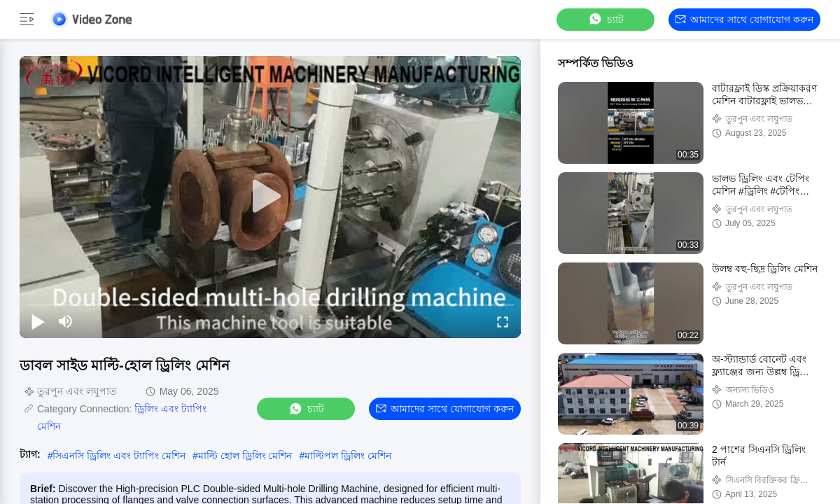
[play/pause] (38, 321)
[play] (270, 197)
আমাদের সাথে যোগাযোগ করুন (744, 20)
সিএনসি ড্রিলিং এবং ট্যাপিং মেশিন (119, 456)
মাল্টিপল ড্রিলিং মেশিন (348, 456)
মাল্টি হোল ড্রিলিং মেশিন (245, 456)
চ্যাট (605, 19)
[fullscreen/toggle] (503, 321)
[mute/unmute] (66, 321)
